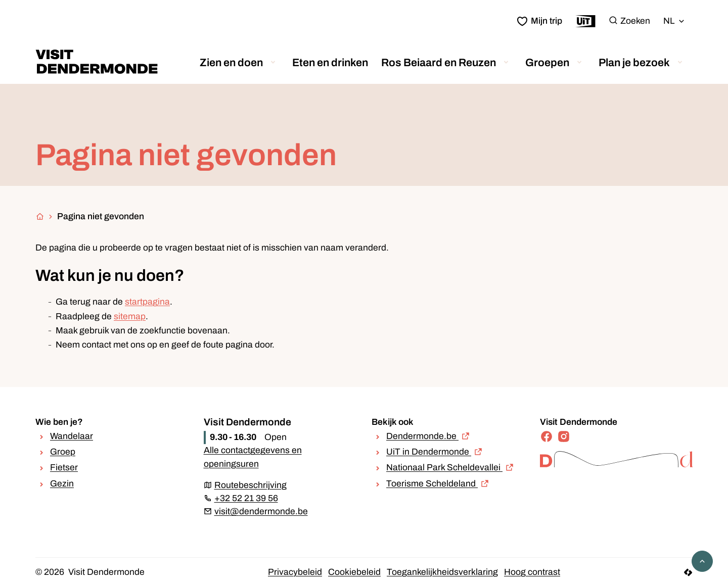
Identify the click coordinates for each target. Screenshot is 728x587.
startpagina (147, 302)
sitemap (130, 316)
